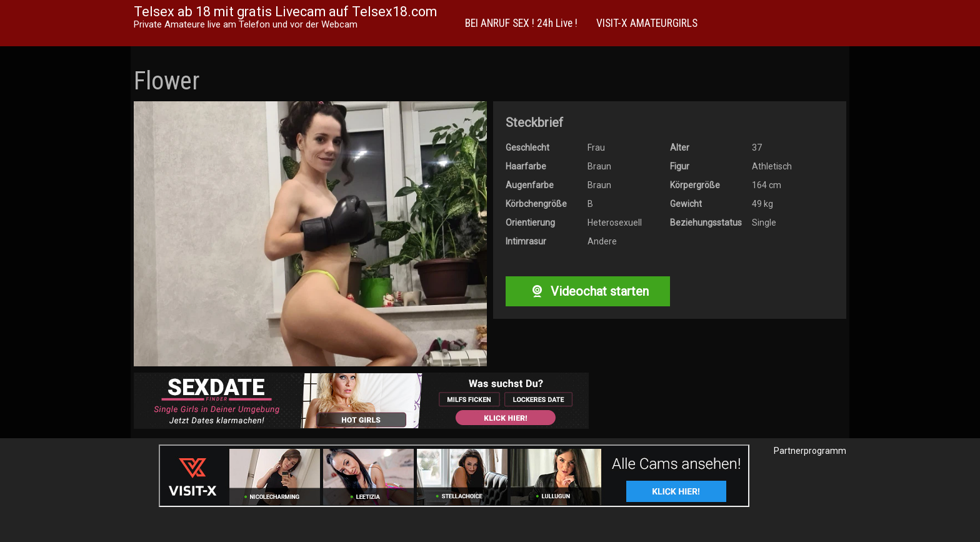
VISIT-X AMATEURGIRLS (647, 23)
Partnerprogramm (810, 451)
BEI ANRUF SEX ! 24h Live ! (521, 23)
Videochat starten (587, 291)
